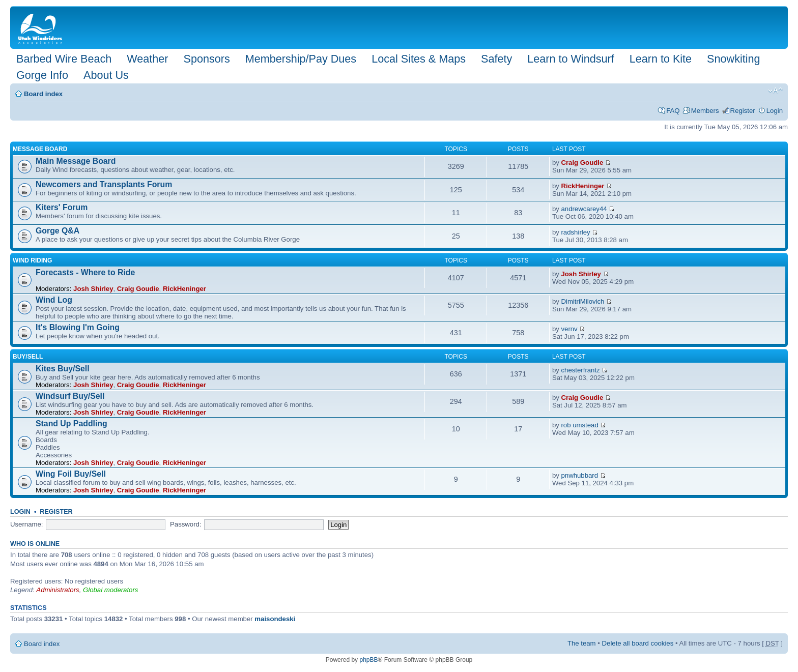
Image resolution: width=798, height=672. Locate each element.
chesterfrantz (580, 370)
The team (582, 643)
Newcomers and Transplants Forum (104, 184)
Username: (27, 524)
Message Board (40, 149)
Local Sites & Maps (419, 59)
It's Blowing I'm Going (78, 327)
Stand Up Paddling (72, 423)
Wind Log (54, 300)
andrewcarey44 (584, 209)
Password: (186, 524)
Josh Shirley (93, 289)
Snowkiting (733, 59)
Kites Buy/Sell (63, 369)
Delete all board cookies (638, 643)
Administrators (58, 590)
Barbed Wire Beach (64, 59)
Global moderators (110, 590)
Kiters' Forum (62, 207)
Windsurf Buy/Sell (70, 396)
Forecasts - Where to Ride (85, 272)
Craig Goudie (582, 163)
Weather (147, 59)
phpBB (368, 660)
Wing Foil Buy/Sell (71, 474)
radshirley (575, 232)
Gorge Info (42, 75)
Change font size (775, 91)
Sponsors (206, 59)
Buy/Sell (28, 357)
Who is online (35, 544)
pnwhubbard (579, 475)
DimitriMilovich (582, 301)
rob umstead (579, 425)
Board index (43, 94)
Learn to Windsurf (571, 59)
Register (743, 111)
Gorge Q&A (58, 231)
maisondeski (275, 619)
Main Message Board (76, 161)
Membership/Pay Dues (301, 59)
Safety (496, 59)
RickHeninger (582, 186)
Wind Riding (32, 260)
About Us (106, 75)
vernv (569, 329)
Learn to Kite (661, 59)
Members (705, 111)
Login (775, 111)
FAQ (673, 111)
